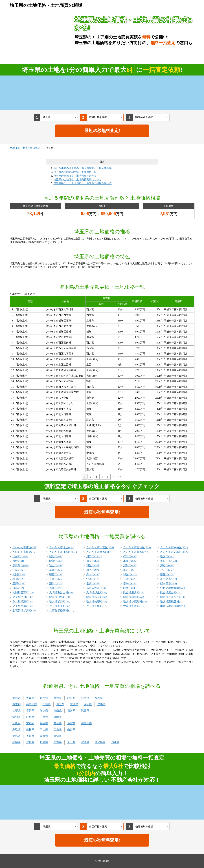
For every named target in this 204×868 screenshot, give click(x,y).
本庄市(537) (130, 561)
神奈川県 (32, 704)
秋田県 (71, 698)
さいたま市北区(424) (62, 547)
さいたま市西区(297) (25, 547)
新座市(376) (167, 574)
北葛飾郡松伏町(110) (62, 611)
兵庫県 (44, 723)
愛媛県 (44, 736)
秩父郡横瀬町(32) (23, 601)
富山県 (58, 711)
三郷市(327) (19, 583)
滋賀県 (71, 723)
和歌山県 (86, 723)
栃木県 (88, 704)
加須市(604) (93, 561)
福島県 (99, 698)
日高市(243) (19, 588)
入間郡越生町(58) (97, 592)
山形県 (85, 698)
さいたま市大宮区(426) (100, 547)
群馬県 (101, 704)
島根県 (30, 730)
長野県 (30, 711)
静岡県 (58, 717)
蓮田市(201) (56, 583)
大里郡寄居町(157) (134, 606)
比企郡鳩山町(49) (134, 597)
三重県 (44, 717)
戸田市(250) (167, 570)
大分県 (71, 742)
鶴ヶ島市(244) (169, 583)
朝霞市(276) (56, 574)
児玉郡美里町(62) (23, 606)
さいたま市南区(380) (99, 552)
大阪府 (17, 723)
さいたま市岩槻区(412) (174, 552)
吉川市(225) (56, 588)
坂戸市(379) (93, 583)
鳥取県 (17, 730)
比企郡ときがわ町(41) (173, 597)
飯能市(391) (56, 561)
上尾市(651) (19, 570)
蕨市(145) (129, 570)
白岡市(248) (130, 588)
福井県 (85, 711)
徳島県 (17, 736)
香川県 (30, 736)
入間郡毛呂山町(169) (62, 592)
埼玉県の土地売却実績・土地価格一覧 (75, 172)
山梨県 (17, 711)
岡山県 (44, 730)
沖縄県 (115, 742)
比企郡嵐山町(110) (171, 592)
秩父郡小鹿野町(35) (135, 601)
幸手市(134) (130, 583)
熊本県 (58, 742)
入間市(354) (19, 574)
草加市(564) (56, 570)
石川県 (71, 711)
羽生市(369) (93, 565)
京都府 (30, 723)
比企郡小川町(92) (23, 597)
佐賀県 (30, 742)
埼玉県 (60, 704)
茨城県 (74, 704)
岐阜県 (30, 717)
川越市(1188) (20, 556)
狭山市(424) (56, 565)
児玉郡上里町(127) (97, 606)
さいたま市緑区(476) (136, 552)
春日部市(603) (21, 565)
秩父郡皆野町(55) (60, 601)
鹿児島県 (100, 742)
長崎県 (44, 742)
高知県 (58, 736)
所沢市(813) (19, 561)
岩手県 (44, 698)
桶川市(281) (19, 579)
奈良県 (58, 723)
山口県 (71, 730)
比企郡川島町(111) (60, 597)
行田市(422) (130, 556)
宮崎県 (85, 742)
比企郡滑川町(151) (134, 592)
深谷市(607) (167, 565)
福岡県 (17, 742)
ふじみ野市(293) (96, 588)
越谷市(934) (93, 570)
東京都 (17, 704)
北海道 (17, 698)
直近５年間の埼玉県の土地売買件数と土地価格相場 (83, 168)
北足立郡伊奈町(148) (173, 588)
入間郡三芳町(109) (24, 592)
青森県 (30, 698)
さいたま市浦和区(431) (63, 552)
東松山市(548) (169, 561)
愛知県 (17, 717)
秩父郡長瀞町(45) (97, 601)
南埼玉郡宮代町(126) (173, 606)
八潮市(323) (130, 579)
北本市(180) (93, 579)
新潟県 (44, 711)
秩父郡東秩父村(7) (171, 601)
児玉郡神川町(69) (60, 606)
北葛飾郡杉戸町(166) (25, 611)
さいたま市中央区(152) (174, 547)
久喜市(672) (56, 579)
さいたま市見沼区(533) (137, 547)
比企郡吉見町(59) (97, 597)
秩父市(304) (167, 556)
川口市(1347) (94, 556)
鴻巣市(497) (130, 565)
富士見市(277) (169, 579)
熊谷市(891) (56, 556)
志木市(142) (93, 574)
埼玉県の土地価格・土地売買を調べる (75, 176)
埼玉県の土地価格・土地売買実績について (78, 180)
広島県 (58, 730)
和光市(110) (130, 574)
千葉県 (47, 704)
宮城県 (58, 698)
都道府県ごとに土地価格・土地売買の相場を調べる (83, 183)
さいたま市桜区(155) (25, 552)
